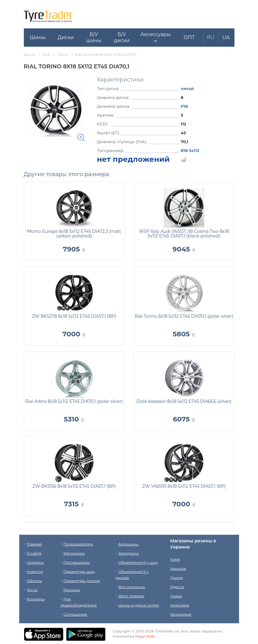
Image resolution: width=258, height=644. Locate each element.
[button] (156, 38)
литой (187, 89)
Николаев (180, 605)
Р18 (184, 106)
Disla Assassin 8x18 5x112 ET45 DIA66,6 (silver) (184, 401)
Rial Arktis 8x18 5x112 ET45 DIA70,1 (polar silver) (74, 401)
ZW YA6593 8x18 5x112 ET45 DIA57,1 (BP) (184, 486)
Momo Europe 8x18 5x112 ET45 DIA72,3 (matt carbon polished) (74, 234)
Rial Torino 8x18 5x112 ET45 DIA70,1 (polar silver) (184, 316)
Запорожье (181, 614)
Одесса (177, 587)
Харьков (178, 568)
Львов (176, 596)
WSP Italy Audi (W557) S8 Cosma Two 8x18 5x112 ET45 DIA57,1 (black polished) (184, 234)
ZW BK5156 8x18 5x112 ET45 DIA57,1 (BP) (74, 486)
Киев (175, 559)
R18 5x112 (190, 150)
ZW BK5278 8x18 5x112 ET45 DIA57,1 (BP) (74, 316)
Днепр (177, 578)
